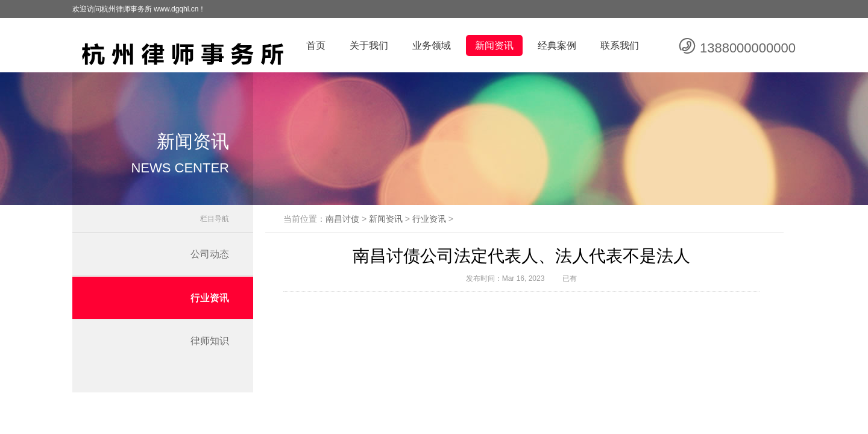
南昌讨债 (342, 219)
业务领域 (432, 46)
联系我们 (620, 46)
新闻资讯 (494, 46)
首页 (316, 46)
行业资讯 (210, 297)
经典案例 (557, 46)
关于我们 (369, 46)
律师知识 (210, 341)
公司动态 (210, 254)
